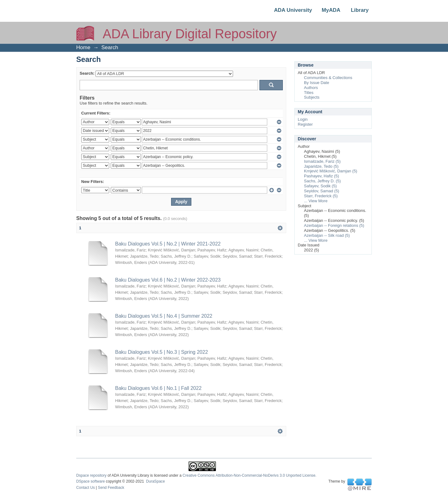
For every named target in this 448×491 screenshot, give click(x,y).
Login (303, 119)
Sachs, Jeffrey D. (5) (322, 181)
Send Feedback (111, 488)
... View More (316, 201)
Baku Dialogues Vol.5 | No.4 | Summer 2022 (164, 316)
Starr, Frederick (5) (321, 196)
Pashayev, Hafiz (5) (321, 176)
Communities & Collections (328, 78)
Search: (87, 73)
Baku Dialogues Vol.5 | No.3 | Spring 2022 (161, 352)
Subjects (312, 97)
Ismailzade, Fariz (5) (322, 161)
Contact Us (86, 488)
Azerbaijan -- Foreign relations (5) (334, 225)
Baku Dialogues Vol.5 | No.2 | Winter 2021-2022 (168, 244)
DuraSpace (155, 481)
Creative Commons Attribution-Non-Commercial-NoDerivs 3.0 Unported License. (250, 475)
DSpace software (91, 481)
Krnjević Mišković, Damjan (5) (331, 171)
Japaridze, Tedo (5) (321, 166)
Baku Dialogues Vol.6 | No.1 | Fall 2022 (158, 388)
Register (305, 124)
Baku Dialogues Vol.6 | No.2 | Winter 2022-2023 (168, 280)
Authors (311, 88)
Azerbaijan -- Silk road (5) (327, 235)
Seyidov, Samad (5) (322, 191)
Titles (309, 93)
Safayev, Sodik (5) (320, 186)
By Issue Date (317, 83)
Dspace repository (91, 475)
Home (83, 47)
